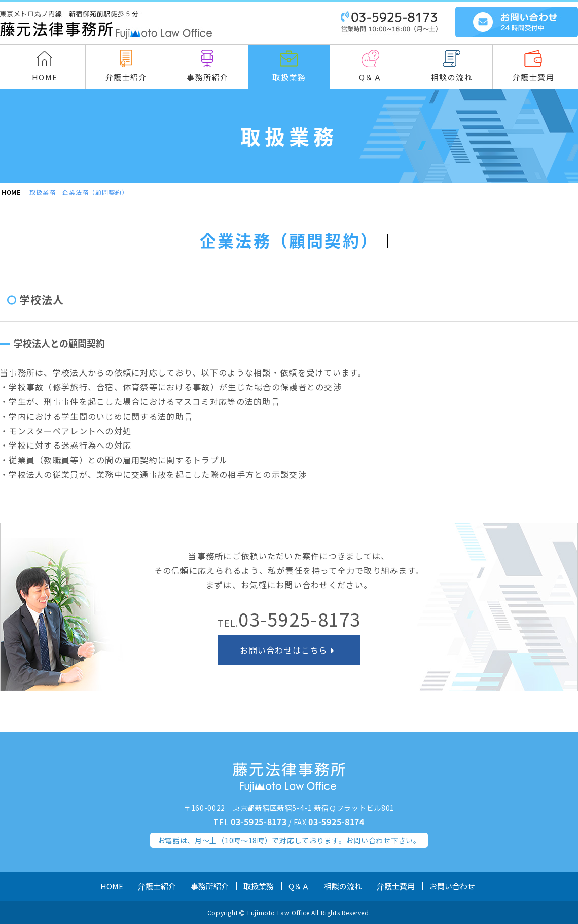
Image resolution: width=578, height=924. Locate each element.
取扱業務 (259, 886)
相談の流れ (343, 886)
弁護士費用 (396, 886)
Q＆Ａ (299, 886)
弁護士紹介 (157, 886)
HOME (11, 192)
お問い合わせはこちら (289, 650)
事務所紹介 (210, 886)
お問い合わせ (452, 886)
